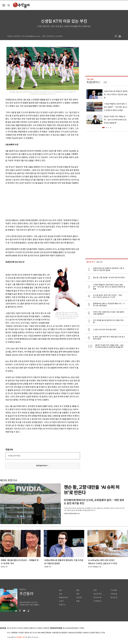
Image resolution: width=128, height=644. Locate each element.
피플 (78, 601)
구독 (105, 82)
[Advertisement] (37, 201)
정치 (60, 590)
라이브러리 (97, 598)
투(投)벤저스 (93, 82)
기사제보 (114, 590)
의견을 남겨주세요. (14, 456)
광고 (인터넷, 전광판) (21, 628)
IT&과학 (79, 598)
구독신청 (114, 594)
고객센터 (39, 628)
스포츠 (61, 601)
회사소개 (10, 628)
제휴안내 (32, 628)
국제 (78, 594)
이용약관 (46, 628)
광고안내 (114, 598)
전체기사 (62, 605)
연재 (95, 590)
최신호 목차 (98, 594)
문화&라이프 (63, 598)
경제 (78, 590)
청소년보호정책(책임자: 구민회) (74, 628)
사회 (60, 594)
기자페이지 (97, 601)
